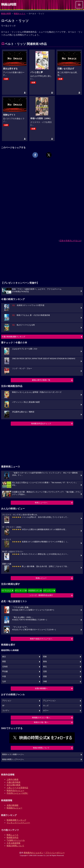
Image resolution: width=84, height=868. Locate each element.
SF (3, 706)
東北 (45, 667)
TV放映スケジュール (16, 840)
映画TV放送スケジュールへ (41, 639)
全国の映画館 (13, 805)
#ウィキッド (20, 590)
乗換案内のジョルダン (34, 853)
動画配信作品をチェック (41, 424)
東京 (4, 657)
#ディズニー (48, 590)
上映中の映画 (13, 779)
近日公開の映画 (13, 785)
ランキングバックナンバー (18, 823)
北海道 (5, 667)
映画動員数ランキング (16, 820)
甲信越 (5, 671)
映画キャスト (20, 14)
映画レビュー (41, 578)
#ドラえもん (7, 590)
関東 (45, 657)
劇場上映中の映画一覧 (41, 380)
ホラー (46, 711)
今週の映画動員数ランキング (13, 337)
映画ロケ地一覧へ (41, 722)
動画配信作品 (13, 837)
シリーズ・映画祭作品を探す (41, 595)
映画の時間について (41, 748)
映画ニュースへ (41, 503)
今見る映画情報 (13, 843)
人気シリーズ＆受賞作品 (17, 788)
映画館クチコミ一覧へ (41, 718)
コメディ (6, 711)
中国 (4, 676)
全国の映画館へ (41, 688)
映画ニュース (13, 835)
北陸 (45, 671)
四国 (45, 676)
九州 (4, 682)
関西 (4, 662)
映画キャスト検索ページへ (13, 754)
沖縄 (45, 682)
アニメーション (49, 701)
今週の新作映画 (13, 782)
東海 (45, 662)
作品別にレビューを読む (17, 793)
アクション (7, 701)
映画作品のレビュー (15, 790)
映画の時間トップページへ (13, 759)
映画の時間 (6, 14)
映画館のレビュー (14, 808)
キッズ (46, 706)
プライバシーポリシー (55, 853)
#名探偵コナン (34, 590)
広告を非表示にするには (70, 241)
